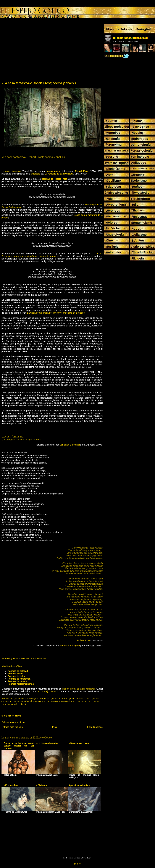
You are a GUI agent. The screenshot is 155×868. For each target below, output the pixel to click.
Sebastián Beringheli (70, 445)
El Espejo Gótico (48, 691)
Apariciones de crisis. (80, 785)
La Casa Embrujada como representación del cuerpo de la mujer (52, 255)
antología (36, 174)
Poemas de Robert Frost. (34, 658)
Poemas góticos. (10, 658)
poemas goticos (41, 701)
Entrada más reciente (12, 727)
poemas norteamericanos (63, 701)
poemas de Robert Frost (54, 179)
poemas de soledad (23, 701)
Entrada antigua (95, 727)
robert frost (20, 704)
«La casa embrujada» (47, 743)
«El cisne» (42, 785)
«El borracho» (11, 785)
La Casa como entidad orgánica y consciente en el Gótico (56, 313)
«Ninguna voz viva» (79, 743)
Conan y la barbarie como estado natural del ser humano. (19, 746)
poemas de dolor (59, 698)
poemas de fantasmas (80, 698)
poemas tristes (84, 701)
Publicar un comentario (13, 722)
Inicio (55, 727)
